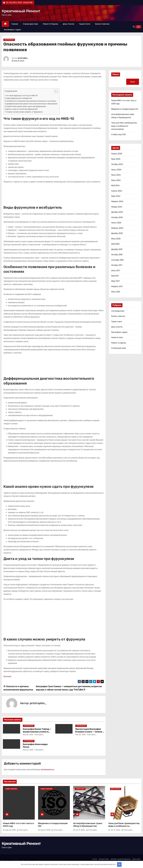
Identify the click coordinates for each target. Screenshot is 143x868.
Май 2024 (115, 186)
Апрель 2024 (117, 191)
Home (95, 859)
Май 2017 (115, 276)
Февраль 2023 (117, 228)
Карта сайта (136, 859)
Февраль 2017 (117, 286)
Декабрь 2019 (117, 249)
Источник (7, 676)
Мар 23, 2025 (11, 830)
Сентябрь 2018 (117, 260)
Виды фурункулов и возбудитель (19, 98)
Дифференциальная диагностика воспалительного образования (32, 104)
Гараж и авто (85, 24)
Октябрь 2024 (117, 164)
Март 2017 (116, 281)
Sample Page (104, 859)
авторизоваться (47, 769)
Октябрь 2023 (117, 217)
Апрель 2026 (117, 154)
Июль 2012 (116, 292)
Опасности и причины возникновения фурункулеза (18, 688)
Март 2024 (116, 196)
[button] (134, 27)
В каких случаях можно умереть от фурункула (24, 112)
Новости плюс (117, 337)
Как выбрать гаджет (13, 30)
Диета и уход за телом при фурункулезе (22, 109)
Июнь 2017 (116, 271)
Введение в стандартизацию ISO (125, 109)
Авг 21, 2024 (116, 830)
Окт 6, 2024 (81, 830)
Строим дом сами (30, 24)
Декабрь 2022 (117, 233)
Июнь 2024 (116, 180)
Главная (15, 24)
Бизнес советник (102, 24)
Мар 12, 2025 (46, 830)
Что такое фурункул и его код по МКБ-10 (22, 95)
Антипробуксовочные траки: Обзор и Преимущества (88, 825)
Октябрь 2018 (117, 255)
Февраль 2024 (117, 201)
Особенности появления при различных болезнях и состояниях (31, 101)
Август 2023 (116, 223)
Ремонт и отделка (50, 24)
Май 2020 (115, 244)
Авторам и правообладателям (121, 859)
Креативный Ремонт (21, 11)
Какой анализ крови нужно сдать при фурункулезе (26, 106)
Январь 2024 (117, 207)
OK (119, 864)
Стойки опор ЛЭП (118, 135)
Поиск (116, 74)
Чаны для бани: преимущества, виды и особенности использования (124, 126)
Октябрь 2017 (117, 265)
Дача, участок (69, 24)
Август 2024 (116, 170)
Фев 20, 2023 (28, 735)
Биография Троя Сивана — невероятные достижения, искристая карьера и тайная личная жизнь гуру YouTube (69, 688)
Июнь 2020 (116, 239)
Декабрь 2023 (117, 212)
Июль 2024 (116, 175)
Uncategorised (9, 40)
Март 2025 (116, 159)
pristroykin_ (23, 58)
